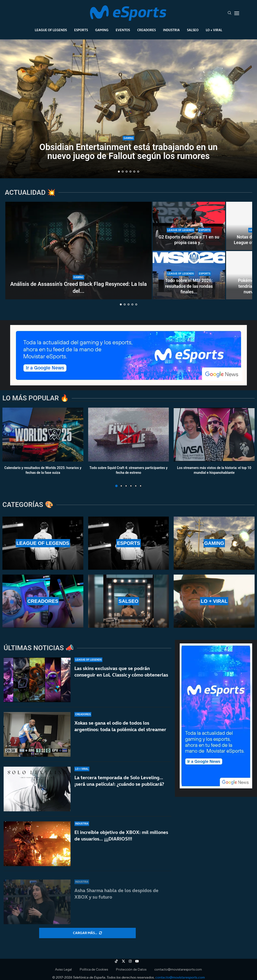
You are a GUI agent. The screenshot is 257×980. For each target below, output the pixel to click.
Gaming (102, 30)
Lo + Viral (214, 30)
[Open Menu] (237, 13)
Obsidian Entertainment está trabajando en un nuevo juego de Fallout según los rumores (128, 153)
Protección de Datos (131, 969)
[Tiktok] (116, 961)
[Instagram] (130, 961)
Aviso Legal (63, 969)
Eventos (123, 30)
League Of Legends (51, 30)
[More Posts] (87, 933)
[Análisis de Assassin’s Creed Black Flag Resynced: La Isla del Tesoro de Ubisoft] (79, 251)
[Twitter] (123, 961)
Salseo (193, 30)
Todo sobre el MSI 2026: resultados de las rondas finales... (189, 286)
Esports (81, 30)
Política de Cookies (94, 969)
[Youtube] (137, 961)
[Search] (229, 13)
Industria (171, 30)
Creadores (146, 30)
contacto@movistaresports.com (178, 969)
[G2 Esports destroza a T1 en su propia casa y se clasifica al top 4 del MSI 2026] (189, 226)
